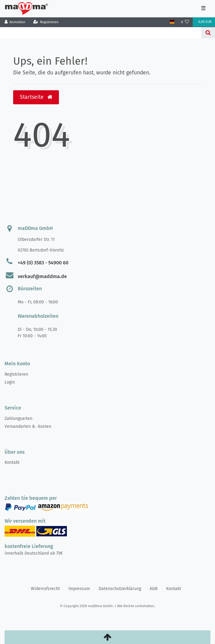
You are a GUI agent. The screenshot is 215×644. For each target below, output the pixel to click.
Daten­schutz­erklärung (120, 589)
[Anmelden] (15, 22)
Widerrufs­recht (45, 589)
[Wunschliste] (185, 22)
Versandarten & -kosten (28, 426)
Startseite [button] (36, 97)
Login (10, 382)
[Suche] (208, 33)
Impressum (79, 589)
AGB (154, 589)
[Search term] (101, 33)
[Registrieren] (46, 22)
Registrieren (16, 374)
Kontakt (12, 462)
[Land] (172, 22)
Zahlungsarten (18, 419)
